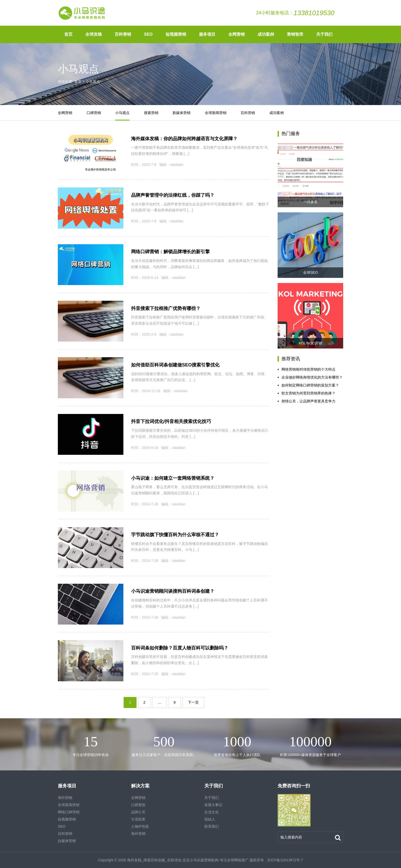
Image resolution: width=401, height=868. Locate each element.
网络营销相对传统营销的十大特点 (307, 369)
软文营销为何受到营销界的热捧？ (307, 393)
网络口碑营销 (69, 812)
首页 (68, 34)
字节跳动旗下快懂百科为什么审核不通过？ (175, 535)
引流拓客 (138, 819)
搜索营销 (151, 113)
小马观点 (122, 113)
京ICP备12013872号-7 (285, 860)
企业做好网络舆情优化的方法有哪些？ (310, 377)
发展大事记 (213, 805)
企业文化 (212, 812)
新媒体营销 (181, 113)
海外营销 (65, 798)
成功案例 (266, 34)
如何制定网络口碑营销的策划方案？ (308, 385)
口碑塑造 (138, 805)
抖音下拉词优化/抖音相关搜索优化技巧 (171, 421)
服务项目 (207, 34)
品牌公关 (138, 812)
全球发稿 (94, 34)
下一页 (193, 702)
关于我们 (324, 34)
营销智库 (295, 34)
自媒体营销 (67, 841)
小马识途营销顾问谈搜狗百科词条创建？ (173, 591)
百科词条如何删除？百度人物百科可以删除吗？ (180, 648)
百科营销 (123, 34)
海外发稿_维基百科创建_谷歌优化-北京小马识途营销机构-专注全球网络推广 (188, 860)
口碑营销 (94, 113)
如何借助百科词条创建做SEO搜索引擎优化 (175, 365)
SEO (148, 34)
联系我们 (212, 826)
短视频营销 (176, 34)
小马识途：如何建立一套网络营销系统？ (173, 478)
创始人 (210, 819)
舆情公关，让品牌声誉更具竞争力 (307, 401)
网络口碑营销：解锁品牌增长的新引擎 (170, 252)
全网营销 (236, 34)
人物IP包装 (140, 826)
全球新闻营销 (216, 113)
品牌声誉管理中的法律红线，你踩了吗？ (173, 195)
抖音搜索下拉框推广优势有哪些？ (166, 308)
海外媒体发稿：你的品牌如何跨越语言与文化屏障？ (184, 139)
